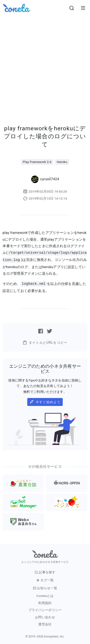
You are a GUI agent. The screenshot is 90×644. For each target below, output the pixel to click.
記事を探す (45, 572)
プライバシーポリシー (45, 609)
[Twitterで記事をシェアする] (49, 330)
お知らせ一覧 (45, 587)
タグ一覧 (45, 580)
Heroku (62, 162)
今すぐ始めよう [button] (45, 401)
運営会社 (45, 624)
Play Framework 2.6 (37, 162)
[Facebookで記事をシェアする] (41, 330)
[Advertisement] (45, 63)
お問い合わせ (45, 617)
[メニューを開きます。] (83, 8)
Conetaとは (45, 595)
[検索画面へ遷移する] (72, 8)
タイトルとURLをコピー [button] (45, 342)
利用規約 (45, 602)
